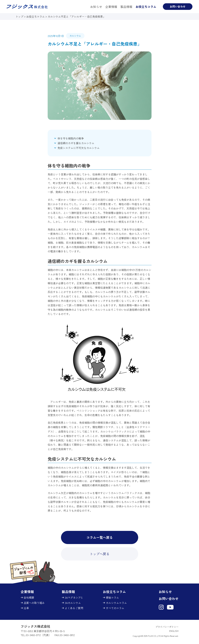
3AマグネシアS (74, 597)
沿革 (27, 608)
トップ (20, 16)
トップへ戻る (100, 554)
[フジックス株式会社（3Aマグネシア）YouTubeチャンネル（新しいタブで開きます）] (170, 607)
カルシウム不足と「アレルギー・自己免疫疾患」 (77, 16)
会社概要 (29, 597)
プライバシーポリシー (167, 627)
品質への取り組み (35, 603)
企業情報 (111, 7)
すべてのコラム (115, 608)
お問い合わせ (178, 6)
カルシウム (75, 36)
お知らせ (96, 7)
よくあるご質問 (74, 608)
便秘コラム (113, 597)
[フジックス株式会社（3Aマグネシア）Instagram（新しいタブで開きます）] (161, 607)
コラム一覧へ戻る (100, 537)
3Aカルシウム (73, 603)
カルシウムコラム (117, 603)
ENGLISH (174, 631)
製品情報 (126, 7)
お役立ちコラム (146, 7)
